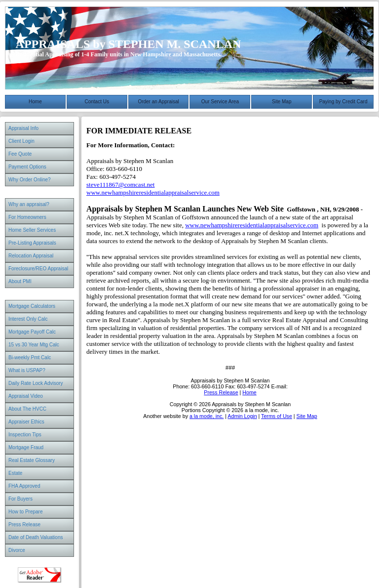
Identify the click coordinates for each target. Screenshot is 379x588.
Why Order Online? (30, 180)
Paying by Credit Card (343, 102)
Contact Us (97, 102)
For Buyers (20, 499)
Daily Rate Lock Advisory (36, 383)
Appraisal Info (23, 128)
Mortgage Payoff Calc (32, 332)
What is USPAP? (27, 370)
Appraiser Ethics (26, 422)
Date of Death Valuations (36, 537)
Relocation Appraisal (31, 256)
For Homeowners (27, 217)
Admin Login (242, 416)
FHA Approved (24, 486)
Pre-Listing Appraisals (32, 243)
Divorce (17, 550)
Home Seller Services (32, 230)
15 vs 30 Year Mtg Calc (34, 345)
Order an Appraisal (158, 102)
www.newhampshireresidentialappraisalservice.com (153, 192)
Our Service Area (220, 102)
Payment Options (27, 167)
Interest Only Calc (28, 319)
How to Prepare (25, 512)
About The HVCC (27, 409)
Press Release (24, 525)
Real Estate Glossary (32, 460)
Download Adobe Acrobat (39, 575)
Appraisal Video (26, 396)
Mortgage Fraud (26, 447)
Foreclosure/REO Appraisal (38, 269)
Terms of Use (277, 416)
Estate (15, 473)
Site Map (282, 102)
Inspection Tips (25, 435)
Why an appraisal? (29, 204)
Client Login (21, 141)
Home (35, 102)
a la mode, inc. (207, 416)
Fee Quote (20, 154)
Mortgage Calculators (32, 306)
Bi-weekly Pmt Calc (30, 357)
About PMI (20, 281)
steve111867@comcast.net (120, 185)
